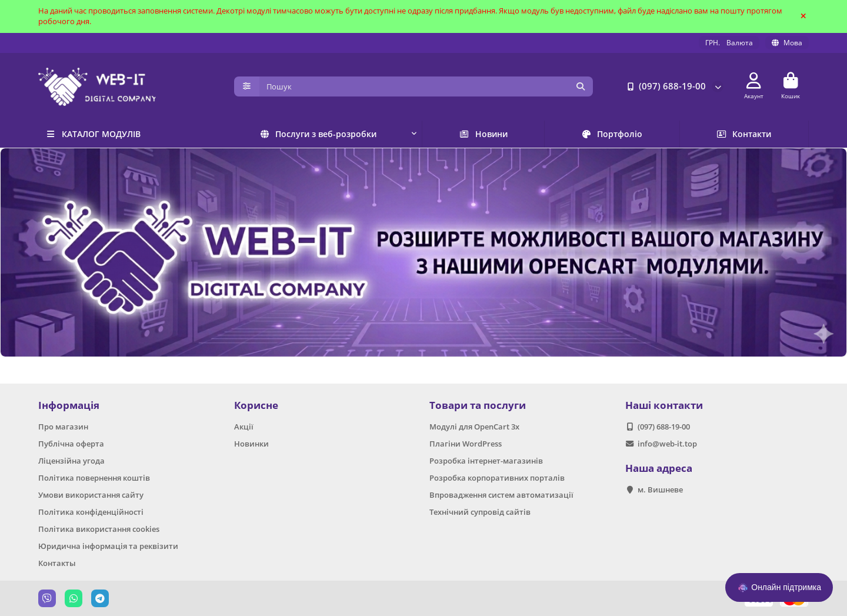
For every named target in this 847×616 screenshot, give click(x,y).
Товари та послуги (478, 405)
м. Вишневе (660, 490)
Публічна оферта (71, 444)
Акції (244, 427)
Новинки (251, 444)
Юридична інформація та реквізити (108, 546)
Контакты (57, 563)
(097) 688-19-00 (664, 86)
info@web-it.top (667, 444)
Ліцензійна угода (71, 461)
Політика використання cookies (99, 529)
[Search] (426, 86)
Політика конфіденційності (91, 512)
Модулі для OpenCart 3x (474, 427)
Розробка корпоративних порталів (497, 478)
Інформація (69, 405)
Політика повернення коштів (94, 478)
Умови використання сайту (91, 495)
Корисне (256, 405)
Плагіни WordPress (466, 444)
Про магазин (63, 427)
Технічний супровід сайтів (480, 512)
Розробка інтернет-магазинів (486, 461)
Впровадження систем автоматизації (501, 495)
